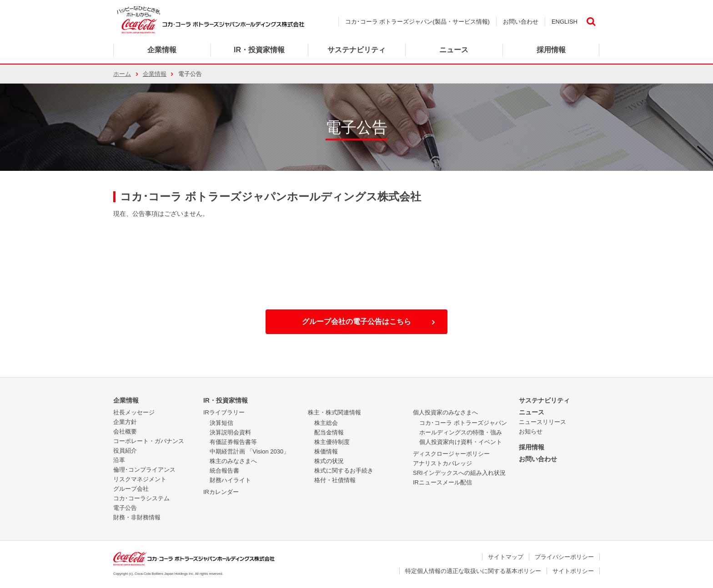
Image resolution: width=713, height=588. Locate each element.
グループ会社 (131, 489)
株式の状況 (329, 461)
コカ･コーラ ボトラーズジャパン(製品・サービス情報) (417, 22)
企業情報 (162, 50)
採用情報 (532, 447)
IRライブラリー (224, 412)
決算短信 (221, 423)
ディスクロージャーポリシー (451, 454)
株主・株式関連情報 (334, 412)
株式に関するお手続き (344, 471)
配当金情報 (329, 432)
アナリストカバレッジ (442, 463)
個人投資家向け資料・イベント (461, 442)
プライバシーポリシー (564, 557)
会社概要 (125, 431)
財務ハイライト (230, 480)
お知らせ (531, 431)
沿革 (119, 460)
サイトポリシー (573, 571)
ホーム (122, 74)
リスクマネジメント (140, 479)
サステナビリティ (544, 400)
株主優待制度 (332, 442)
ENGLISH (565, 22)
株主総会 (326, 423)
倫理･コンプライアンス (144, 470)
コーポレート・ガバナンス (149, 441)
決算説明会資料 (230, 432)
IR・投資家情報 (226, 400)
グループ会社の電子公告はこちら (356, 321)
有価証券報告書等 (233, 442)
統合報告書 (224, 471)
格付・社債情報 (335, 480)
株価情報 (326, 451)
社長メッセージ (134, 412)
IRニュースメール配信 (442, 482)
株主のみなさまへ (233, 461)
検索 (591, 22)
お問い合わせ (521, 22)
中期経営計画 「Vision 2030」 (249, 451)
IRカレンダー (221, 492)
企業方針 (125, 422)
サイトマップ (506, 557)
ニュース (454, 50)
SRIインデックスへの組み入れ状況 (459, 473)
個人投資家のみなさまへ (445, 412)
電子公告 (125, 508)
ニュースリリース (542, 422)
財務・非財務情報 (137, 517)
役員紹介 (125, 451)
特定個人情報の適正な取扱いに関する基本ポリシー (473, 571)
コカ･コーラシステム (141, 498)
